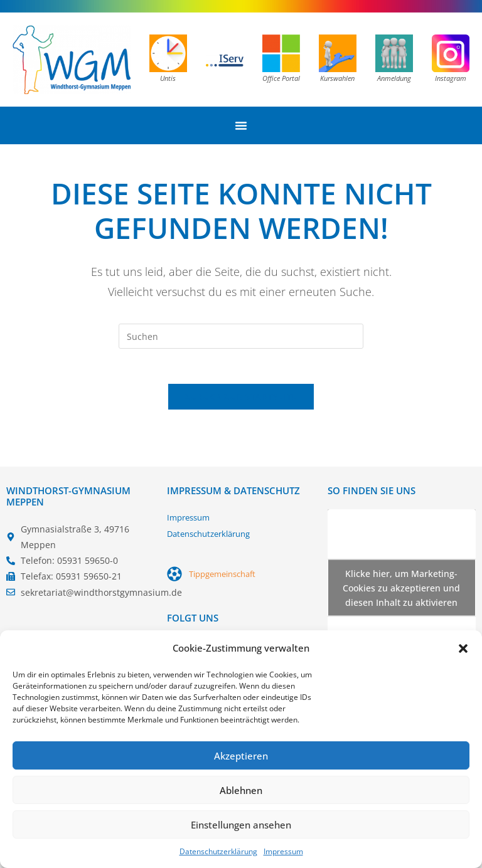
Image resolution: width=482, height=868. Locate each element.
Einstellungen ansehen (241, 825)
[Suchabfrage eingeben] (241, 336)
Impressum (283, 851)
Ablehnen (241, 790)
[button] (463, 648)
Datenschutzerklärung (218, 851)
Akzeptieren (241, 756)
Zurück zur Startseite (241, 400)
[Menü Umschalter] (241, 125)
